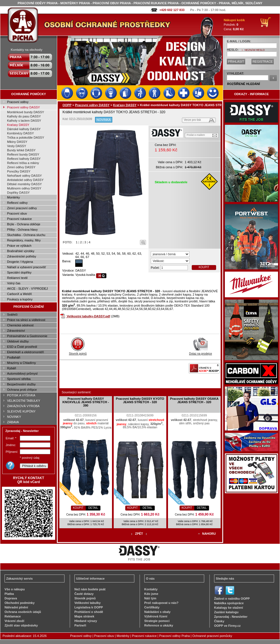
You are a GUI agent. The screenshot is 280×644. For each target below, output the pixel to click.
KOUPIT (204, 267)
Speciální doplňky (19, 272)
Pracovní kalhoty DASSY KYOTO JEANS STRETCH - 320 (140, 400)
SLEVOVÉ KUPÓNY (21, 411)
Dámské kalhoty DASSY (24, 129)
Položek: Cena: (234, 25)
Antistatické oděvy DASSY (25, 180)
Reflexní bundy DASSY (23, 154)
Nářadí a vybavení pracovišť (26, 267)
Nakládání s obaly (157, 612)
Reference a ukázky (159, 625)
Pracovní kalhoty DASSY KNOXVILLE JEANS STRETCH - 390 (86, 402)
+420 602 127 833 (172, 10)
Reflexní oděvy (17, 203)
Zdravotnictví (16, 331)
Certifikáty (152, 607)
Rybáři (12, 368)
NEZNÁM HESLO (255, 50)
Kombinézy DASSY (21, 133)
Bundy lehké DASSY (21, 150)
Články (219, 621)
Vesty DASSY (17, 146)
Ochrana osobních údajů (23, 612)
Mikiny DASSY (17, 142)
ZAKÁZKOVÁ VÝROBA (23, 406)
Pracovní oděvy (18, 102)
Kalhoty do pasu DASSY (24, 116)
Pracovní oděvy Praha (175, 636)
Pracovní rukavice (19, 219)
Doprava (11, 598)
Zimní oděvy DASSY (21, 167)
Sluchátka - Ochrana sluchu (26, 235)
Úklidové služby (18, 341)
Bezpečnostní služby (21, 384)
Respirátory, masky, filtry (24, 240)
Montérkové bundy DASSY (26, 112)
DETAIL (93, 508)
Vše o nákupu (15, 589)
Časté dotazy (84, 594)
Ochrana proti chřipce (22, 390)
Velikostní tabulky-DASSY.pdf (88, 316)
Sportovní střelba (19, 379)
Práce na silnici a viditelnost (26, 320)
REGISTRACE (263, 62)
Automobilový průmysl (22, 374)
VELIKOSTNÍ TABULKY (24, 401)
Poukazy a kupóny (20, 299)
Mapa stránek (84, 616)
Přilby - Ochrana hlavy (22, 230)
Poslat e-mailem (196, 135)
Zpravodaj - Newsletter (231, 617)
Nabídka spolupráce (229, 603)
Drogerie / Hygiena (20, 262)
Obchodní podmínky (20, 603)
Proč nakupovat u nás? (161, 603)
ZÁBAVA (13, 422)
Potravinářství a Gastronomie (27, 336)
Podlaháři (14, 357)
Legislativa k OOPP (89, 607)
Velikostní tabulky (88, 603)
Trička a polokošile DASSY (26, 137)
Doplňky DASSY (18, 193)
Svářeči (12, 315)
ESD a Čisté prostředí (22, 347)
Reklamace (13, 616)
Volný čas (14, 283)
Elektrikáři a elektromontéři (25, 352)
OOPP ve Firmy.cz (227, 626)
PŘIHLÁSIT (236, 62)
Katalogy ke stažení (229, 608)
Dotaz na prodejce (200, 352)
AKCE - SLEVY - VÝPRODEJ (27, 289)
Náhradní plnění (16, 607)
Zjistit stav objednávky (21, 625)
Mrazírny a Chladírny (21, 363)
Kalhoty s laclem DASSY (24, 121)
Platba (9, 594)
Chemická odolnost (20, 325)
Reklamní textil (17, 278)
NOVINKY (14, 417)
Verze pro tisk (192, 120)
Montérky (13, 197)
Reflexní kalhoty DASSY (24, 159)
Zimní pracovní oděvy (22, 208)
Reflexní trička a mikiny (23, 163)
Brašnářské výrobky (21, 251)
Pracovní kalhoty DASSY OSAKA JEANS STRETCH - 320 (194, 400)
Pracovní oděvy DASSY (23, 107)
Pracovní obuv (17, 213)
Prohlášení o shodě (89, 612)
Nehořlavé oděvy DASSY (24, 176)
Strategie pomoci (157, 621)
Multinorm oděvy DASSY (24, 188)
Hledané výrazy (86, 621)
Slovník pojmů (78, 352)
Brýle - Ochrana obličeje (24, 224)
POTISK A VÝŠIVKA (21, 395)
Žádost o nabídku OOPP (232, 599)
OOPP (67, 105)
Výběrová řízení (156, 616)
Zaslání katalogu (226, 612)
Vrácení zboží (14, 621)
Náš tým (150, 598)
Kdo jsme (151, 594)
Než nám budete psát (90, 589)
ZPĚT (139, 534)
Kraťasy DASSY (18, 125)
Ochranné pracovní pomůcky (212, 636)
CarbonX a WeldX (20, 294)
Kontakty (151, 589)
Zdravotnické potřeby (22, 256)
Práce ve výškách (19, 246)
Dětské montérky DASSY (24, 184)
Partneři (80, 625)
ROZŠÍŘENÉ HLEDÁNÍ (244, 84)
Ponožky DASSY (19, 171)
